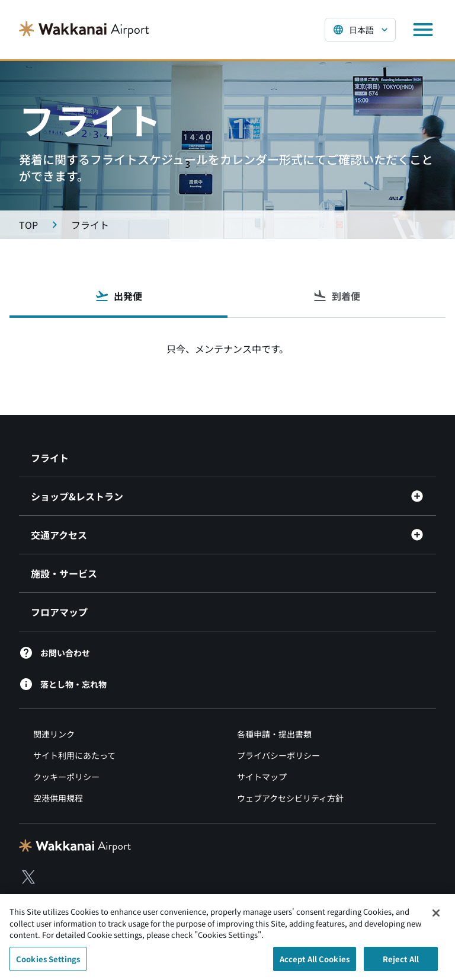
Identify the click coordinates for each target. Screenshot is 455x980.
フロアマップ (59, 612)
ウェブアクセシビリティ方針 (290, 798)
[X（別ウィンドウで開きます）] (28, 877)
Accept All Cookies (315, 963)
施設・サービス (64, 573)
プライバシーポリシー (278, 755)
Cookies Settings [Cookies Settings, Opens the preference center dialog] (48, 963)
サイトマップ (262, 777)
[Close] (436, 917)
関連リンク (54, 734)
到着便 (337, 296)
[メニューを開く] (423, 30)
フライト (50, 458)
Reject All (401, 963)
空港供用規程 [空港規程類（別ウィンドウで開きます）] (58, 798)
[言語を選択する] (360, 30)
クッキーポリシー (66, 777)
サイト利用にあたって (74, 755)
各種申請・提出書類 (274, 734)
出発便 (118, 296)
